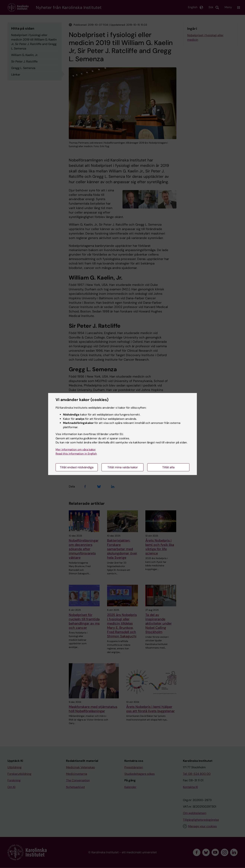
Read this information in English (76, 454)
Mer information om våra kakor (76, 450)
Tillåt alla (168, 467)
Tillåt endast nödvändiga (77, 467)
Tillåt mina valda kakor (123, 467)
